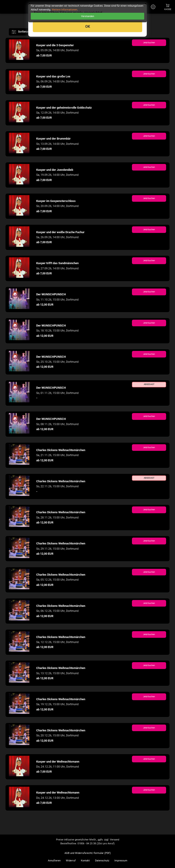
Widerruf (71, 861)
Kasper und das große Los (53, 76)
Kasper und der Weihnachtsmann (58, 762)
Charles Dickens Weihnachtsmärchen (61, 450)
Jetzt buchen (149, 43)
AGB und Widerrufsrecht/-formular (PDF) (88, 853)
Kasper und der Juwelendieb (55, 170)
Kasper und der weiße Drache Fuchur (60, 232)
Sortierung (22, 32)
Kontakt (85, 861)
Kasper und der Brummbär (53, 139)
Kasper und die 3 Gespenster (55, 45)
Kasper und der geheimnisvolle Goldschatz (64, 108)
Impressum (121, 861)
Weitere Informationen (64, 10)
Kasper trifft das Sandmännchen (57, 263)
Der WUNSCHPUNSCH (51, 294)
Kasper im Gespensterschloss (56, 201)
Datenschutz (102, 861)
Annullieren (54, 861)
